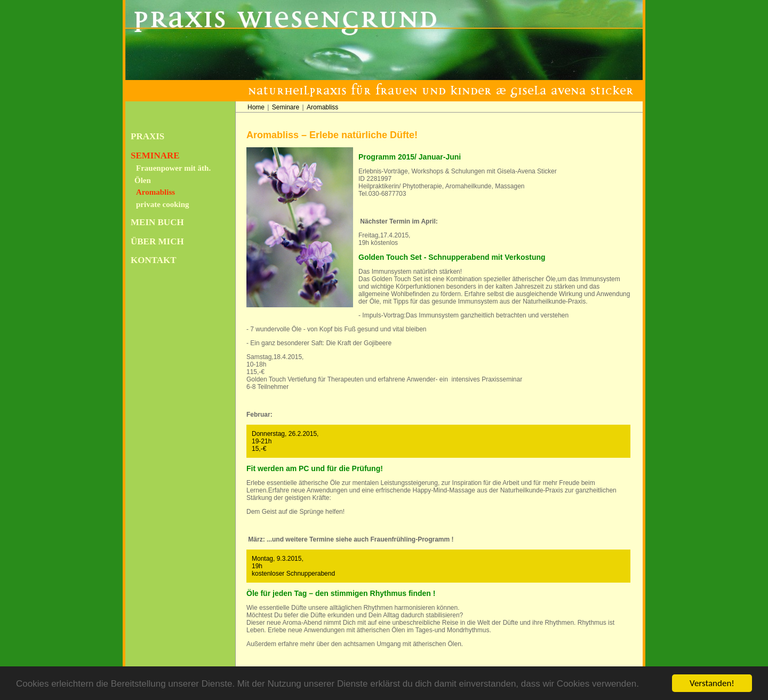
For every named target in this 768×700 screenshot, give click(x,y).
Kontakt (154, 260)
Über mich (157, 241)
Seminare (155, 156)
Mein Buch (157, 222)
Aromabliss (155, 192)
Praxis (147, 136)
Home (256, 107)
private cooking (163, 204)
